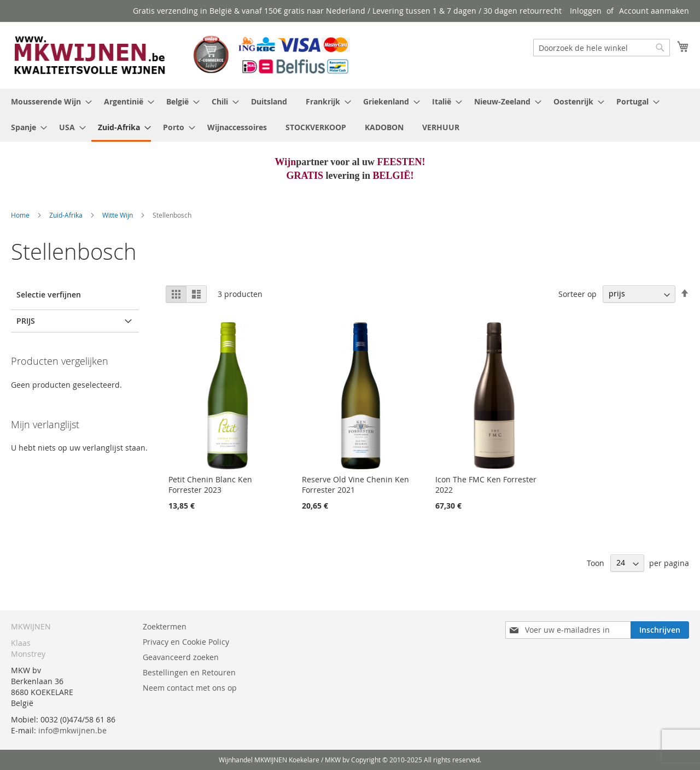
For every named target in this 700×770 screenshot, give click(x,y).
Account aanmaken (654, 11)
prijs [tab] (26, 321)
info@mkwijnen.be (72, 730)
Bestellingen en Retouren (189, 672)
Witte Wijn (118, 215)
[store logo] (180, 55)
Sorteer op (577, 293)
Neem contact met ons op (190, 688)
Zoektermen (165, 626)
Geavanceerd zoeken (181, 657)
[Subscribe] (660, 630)
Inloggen (586, 11)
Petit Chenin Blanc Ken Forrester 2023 (210, 485)
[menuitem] (48, 101)
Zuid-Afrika (67, 215)
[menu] (350, 115)
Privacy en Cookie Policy (186, 642)
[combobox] (602, 48)
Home (21, 215)
